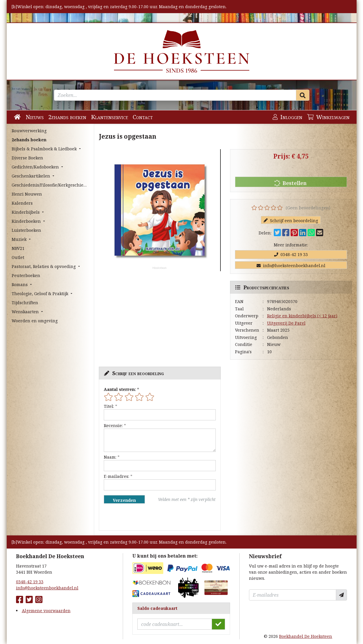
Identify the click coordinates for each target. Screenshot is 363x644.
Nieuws (35, 117)
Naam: (110, 457)
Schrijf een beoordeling (291, 221)
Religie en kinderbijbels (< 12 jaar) (302, 316)
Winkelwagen (328, 117)
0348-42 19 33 (291, 254)
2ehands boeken (67, 117)
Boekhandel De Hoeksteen (306, 636)
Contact (143, 117)
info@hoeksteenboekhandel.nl (291, 266)
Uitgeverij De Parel (286, 323)
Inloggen (287, 117)
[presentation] (141, 517)
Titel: (109, 406)
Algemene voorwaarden (46, 611)
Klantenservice (109, 117)
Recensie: (113, 425)
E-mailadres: (116, 476)
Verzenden (124, 500)
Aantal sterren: (120, 389)
